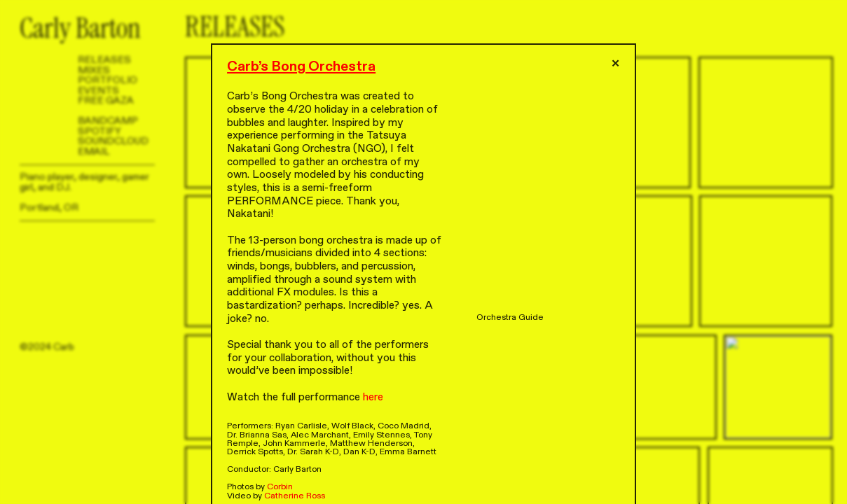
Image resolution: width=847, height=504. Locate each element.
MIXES (94, 70)
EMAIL (94, 152)
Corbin (280, 486)
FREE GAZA (106, 100)
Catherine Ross (295, 496)
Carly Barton (80, 29)
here (373, 397)
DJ (62, 187)
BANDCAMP (108, 121)
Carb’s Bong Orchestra (301, 66)
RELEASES (104, 60)
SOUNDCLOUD (113, 141)
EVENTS (98, 91)
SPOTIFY (99, 131)
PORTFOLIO (108, 80)
